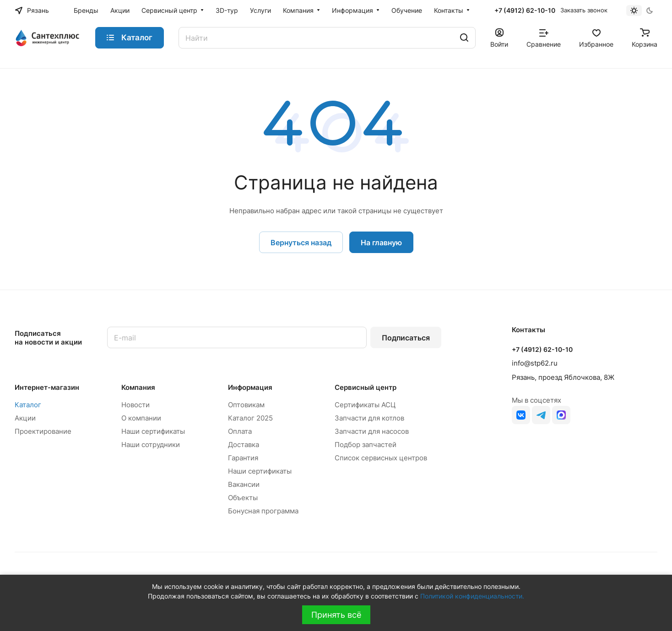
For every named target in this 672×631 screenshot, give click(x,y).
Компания (138, 387)
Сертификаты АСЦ (365, 405)
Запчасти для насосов (372, 431)
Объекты (243, 498)
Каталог (28, 405)
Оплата (240, 431)
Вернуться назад (301, 243)
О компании (141, 418)
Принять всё (336, 615)
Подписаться (406, 338)
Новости (135, 405)
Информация (250, 387)
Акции (25, 418)
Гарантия (243, 458)
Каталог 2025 (250, 418)
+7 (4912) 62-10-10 (525, 10)
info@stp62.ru (535, 363)
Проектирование (43, 431)
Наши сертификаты (153, 431)
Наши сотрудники (151, 445)
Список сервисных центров (381, 458)
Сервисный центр (366, 387)
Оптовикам (246, 405)
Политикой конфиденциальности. (472, 596)
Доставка (244, 445)
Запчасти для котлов (369, 418)
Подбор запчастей (366, 445)
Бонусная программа (263, 511)
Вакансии (244, 484)
